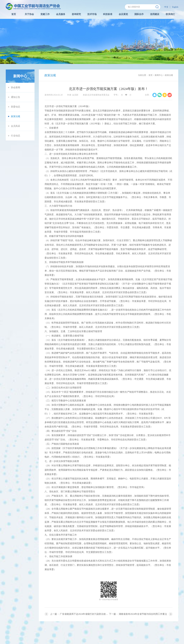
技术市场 (92, 14)
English (175, 7)
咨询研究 (76, 14)
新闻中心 (159, 75)
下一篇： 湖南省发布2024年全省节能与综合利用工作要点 (138, 614)
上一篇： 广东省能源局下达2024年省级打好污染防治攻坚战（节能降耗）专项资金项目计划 (79, 614)
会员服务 (61, 14)
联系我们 (170, 14)
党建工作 (45, 14)
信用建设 (155, 14)
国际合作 (139, 14)
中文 (166, 7)
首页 (14, 14)
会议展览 (123, 14)
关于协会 (29, 14)
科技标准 (108, 14)
